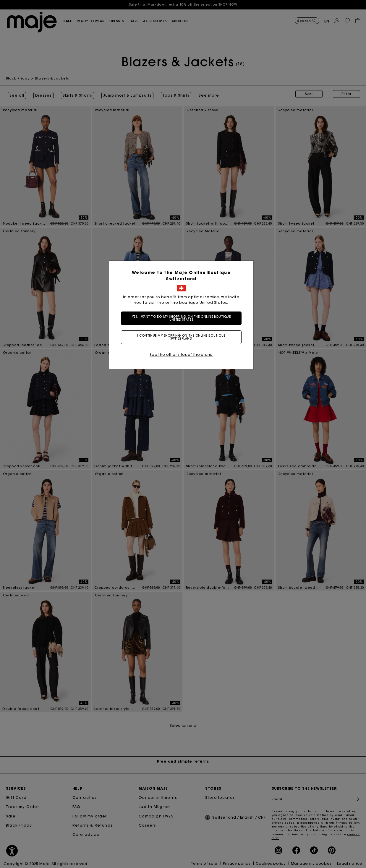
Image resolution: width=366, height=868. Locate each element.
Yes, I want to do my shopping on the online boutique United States (183, 318)
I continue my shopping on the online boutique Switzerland (183, 337)
